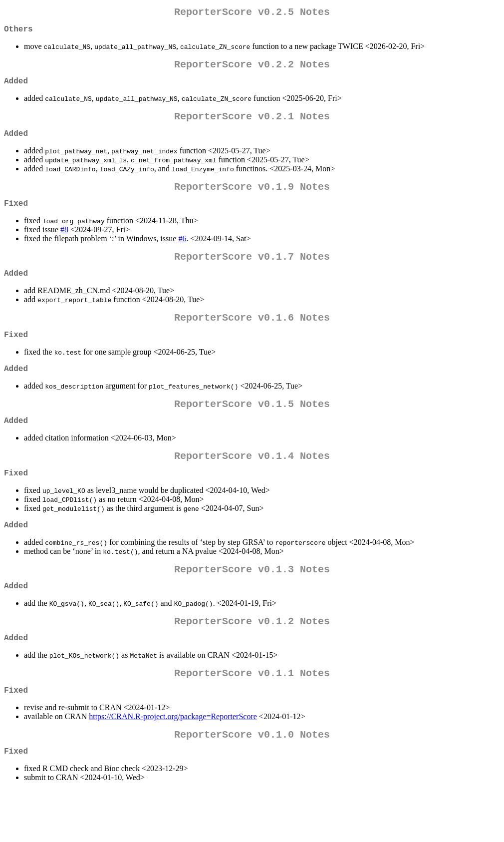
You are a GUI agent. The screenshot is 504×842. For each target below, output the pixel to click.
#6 (182, 254)
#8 (64, 245)
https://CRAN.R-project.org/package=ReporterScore (173, 764)
